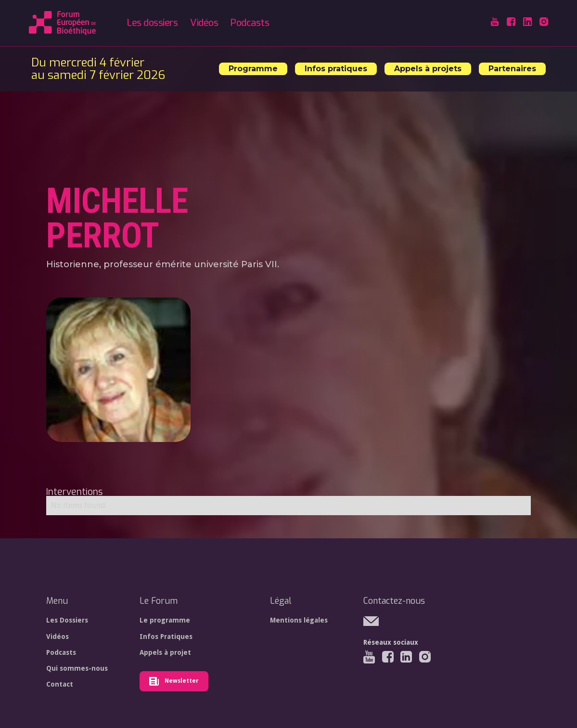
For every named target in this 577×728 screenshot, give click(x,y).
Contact (60, 684)
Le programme (165, 620)
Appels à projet (165, 652)
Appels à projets (428, 69)
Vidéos (204, 23)
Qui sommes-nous (77, 668)
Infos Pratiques (166, 637)
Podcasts (250, 23)
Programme (253, 69)
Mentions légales (299, 620)
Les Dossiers (67, 620)
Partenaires (512, 69)
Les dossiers (152, 23)
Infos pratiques (336, 69)
